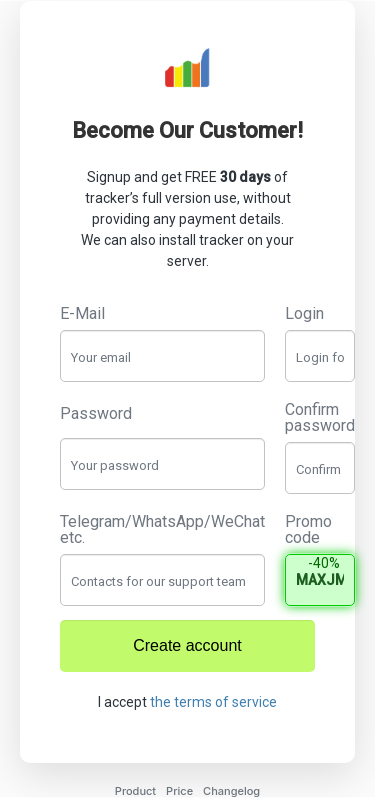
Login (304, 314)
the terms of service (213, 702)
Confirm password (320, 418)
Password (96, 414)
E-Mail (82, 314)
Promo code (308, 530)
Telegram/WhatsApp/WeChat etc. (162, 530)
